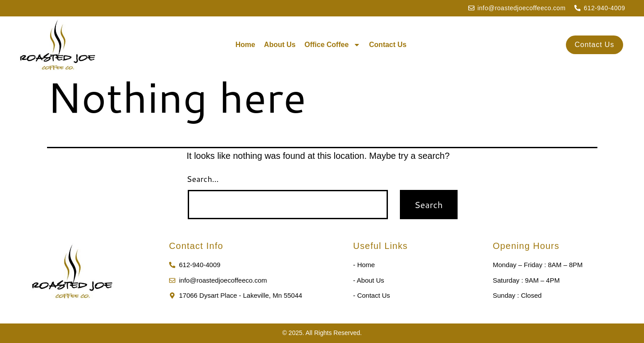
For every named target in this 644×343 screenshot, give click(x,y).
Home (245, 45)
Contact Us (388, 45)
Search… (203, 179)
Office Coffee (332, 45)
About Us (280, 45)
